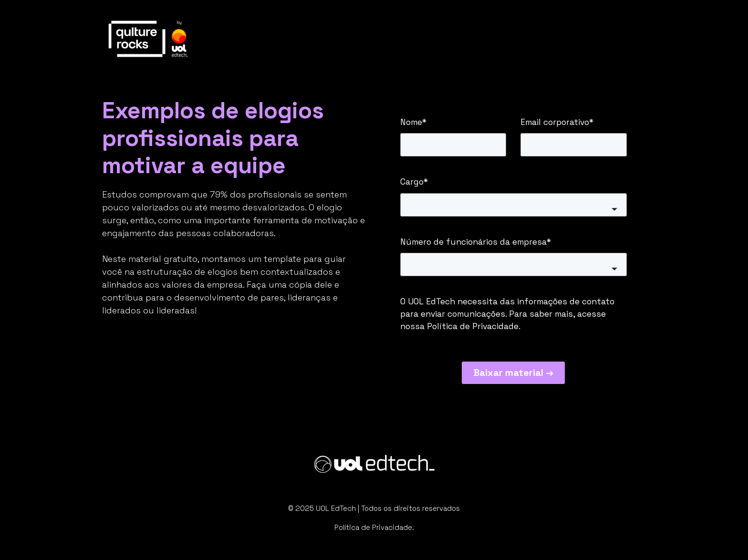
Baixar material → (513, 373)
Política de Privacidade (473, 326)
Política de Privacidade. (374, 527)
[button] (514, 205)
